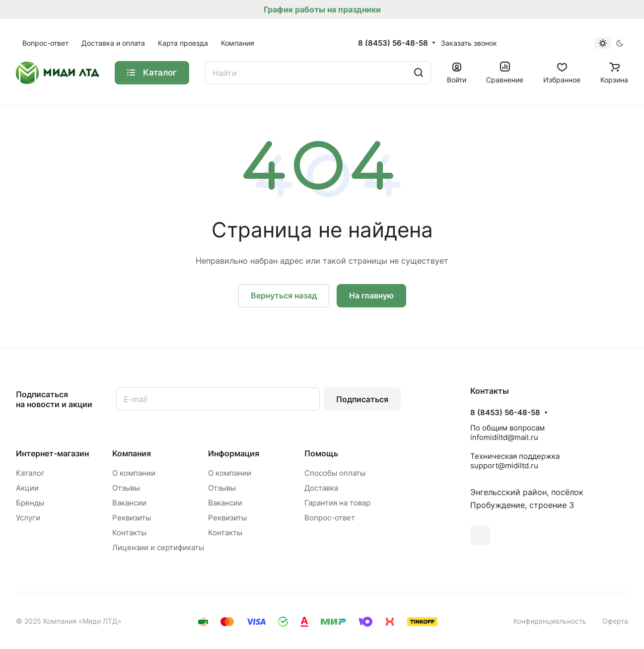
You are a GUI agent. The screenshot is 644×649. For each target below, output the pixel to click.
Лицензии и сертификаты (158, 547)
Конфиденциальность (550, 621)
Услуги (28, 518)
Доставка (321, 488)
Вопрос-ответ (330, 518)
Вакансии (129, 503)
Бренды (30, 503)
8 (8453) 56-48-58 (393, 43)
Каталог (30, 473)
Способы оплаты (335, 473)
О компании (134, 473)
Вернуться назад (284, 295)
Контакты (129, 533)
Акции (27, 488)
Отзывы (126, 488)
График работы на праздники (322, 9)
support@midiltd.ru (504, 466)
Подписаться (362, 399)
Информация (234, 453)
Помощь (321, 453)
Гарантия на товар (337, 503)
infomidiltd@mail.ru (504, 437)
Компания (132, 453)
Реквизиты (132, 518)
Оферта (615, 621)
